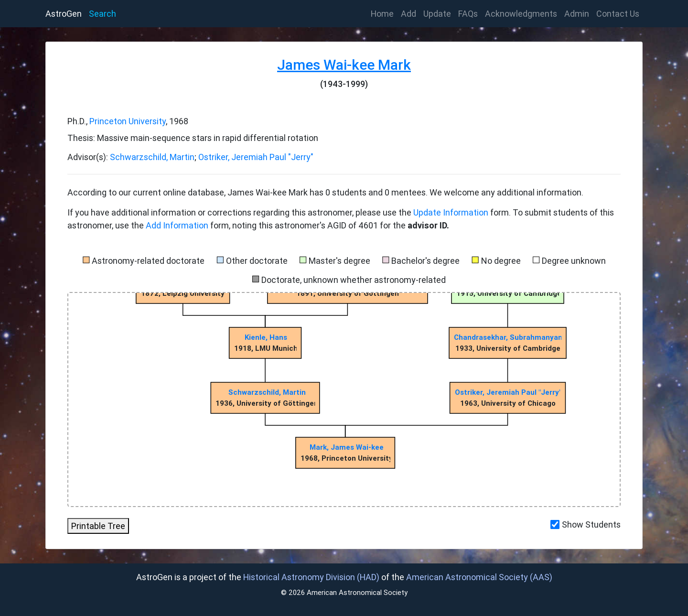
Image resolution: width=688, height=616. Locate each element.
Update (437, 14)
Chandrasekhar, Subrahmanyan (508, 337)
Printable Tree (98, 526)
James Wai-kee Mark (344, 65)
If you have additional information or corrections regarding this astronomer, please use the (240, 212)
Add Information (177, 225)
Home (384, 13)
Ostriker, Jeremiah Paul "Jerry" (256, 157)
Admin (577, 14)
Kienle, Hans (266, 337)
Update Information (452, 212)
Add (408, 14)
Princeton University (128, 121)
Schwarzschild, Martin (152, 157)
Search (102, 14)
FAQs (468, 14)
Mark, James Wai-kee (347, 447)
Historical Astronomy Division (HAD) (311, 577)
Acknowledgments (521, 14)
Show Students (591, 524)
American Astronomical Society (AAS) (479, 577)
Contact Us (618, 14)
